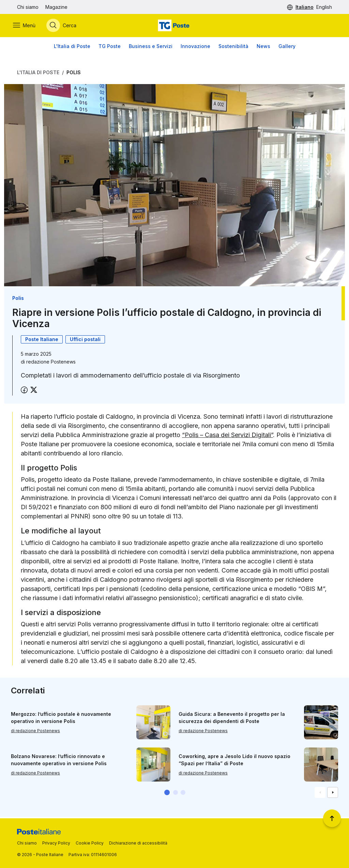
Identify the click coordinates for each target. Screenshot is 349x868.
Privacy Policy (56, 843)
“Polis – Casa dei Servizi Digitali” (227, 436)
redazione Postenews (51, 363)
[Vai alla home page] (174, 26)
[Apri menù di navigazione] (28, 26)
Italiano (305, 7)
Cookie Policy (90, 843)
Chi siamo (28, 7)
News (263, 47)
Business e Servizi (151, 47)
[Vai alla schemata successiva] (333, 794)
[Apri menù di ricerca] (65, 26)
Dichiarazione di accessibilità (138, 843)
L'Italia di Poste (72, 47)
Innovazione (195, 47)
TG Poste (110, 47)
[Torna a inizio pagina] (332, 818)
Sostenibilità (233, 47)
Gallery (287, 47)
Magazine (56, 7)
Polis (74, 74)
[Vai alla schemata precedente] (320, 794)
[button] (167, 794)
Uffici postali (85, 341)
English (324, 7)
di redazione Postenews (35, 732)
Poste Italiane (42, 341)
